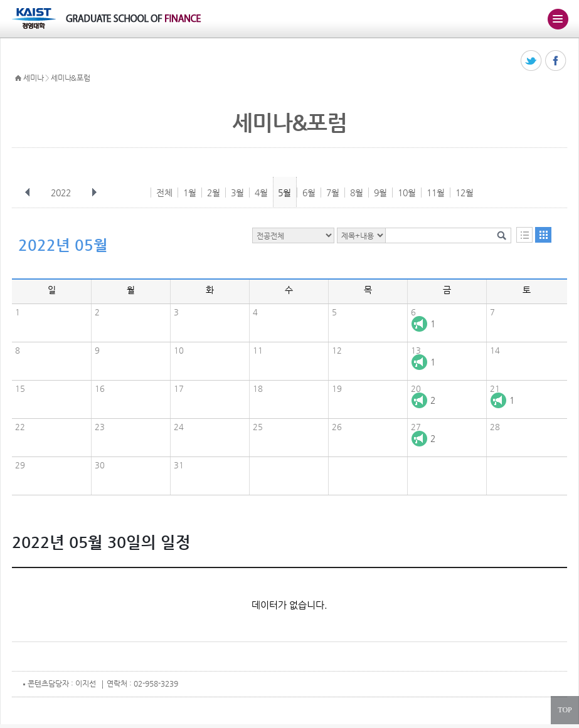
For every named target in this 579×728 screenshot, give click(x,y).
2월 (214, 193)
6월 (309, 193)
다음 (94, 193)
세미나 (33, 78)
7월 (333, 193)
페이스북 (556, 61)
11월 (436, 193)
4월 (261, 193)
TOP (565, 710)
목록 (524, 235)
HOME (18, 78)
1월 (190, 193)
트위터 (532, 61)
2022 (62, 193)
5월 (284, 193)
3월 (237, 193)
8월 (357, 193)
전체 (164, 193)
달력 (543, 235)
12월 (465, 193)
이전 (28, 193)
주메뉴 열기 (558, 19)
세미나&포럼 (70, 78)
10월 (407, 193)
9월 (380, 193)
